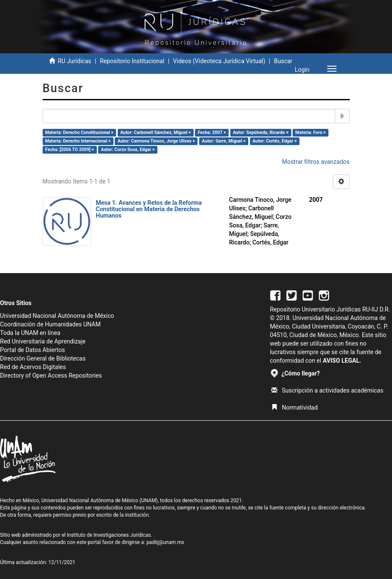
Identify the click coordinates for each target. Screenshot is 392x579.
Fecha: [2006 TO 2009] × (70, 150)
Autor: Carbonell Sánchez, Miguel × (156, 132)
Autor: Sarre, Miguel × (224, 141)
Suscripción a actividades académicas (327, 390)
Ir (342, 116)
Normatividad (295, 407)
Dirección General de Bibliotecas (43, 358)
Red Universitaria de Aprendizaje (43, 341)
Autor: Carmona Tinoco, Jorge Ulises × (156, 141)
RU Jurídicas (74, 61)
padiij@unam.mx (165, 542)
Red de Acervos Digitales (33, 367)
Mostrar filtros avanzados (316, 162)
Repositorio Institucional (132, 61)
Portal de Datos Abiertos (32, 350)
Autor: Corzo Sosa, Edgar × (128, 150)
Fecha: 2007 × (212, 132)
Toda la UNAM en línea (30, 333)
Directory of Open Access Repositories (51, 375)
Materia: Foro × (310, 132)
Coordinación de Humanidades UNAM (50, 324)
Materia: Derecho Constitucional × (79, 132)
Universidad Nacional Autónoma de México (57, 316)
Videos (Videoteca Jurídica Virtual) (219, 61)
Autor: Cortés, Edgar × (275, 141)
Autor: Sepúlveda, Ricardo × (261, 132)
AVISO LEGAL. (342, 361)
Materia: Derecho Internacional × (78, 141)
